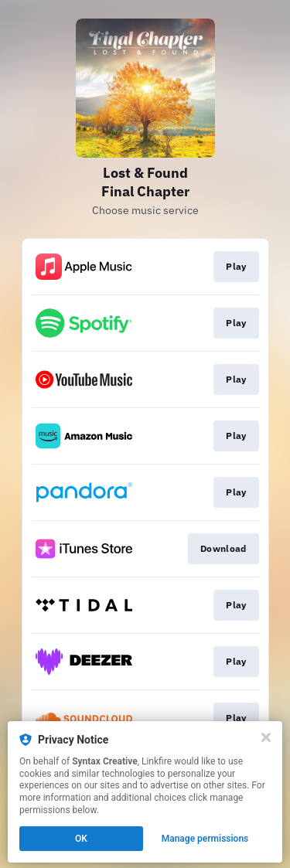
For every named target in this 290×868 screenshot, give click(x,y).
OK (81, 839)
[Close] (266, 737)
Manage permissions (205, 839)
